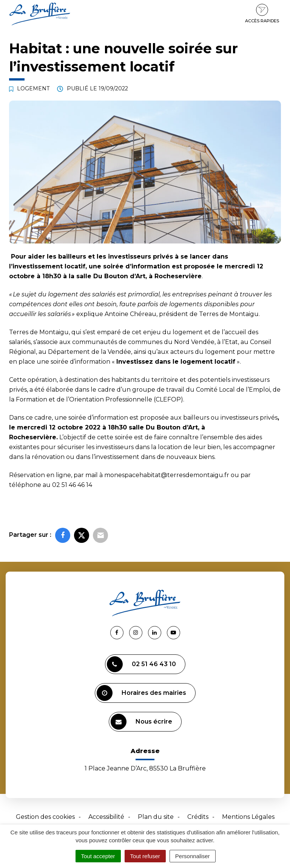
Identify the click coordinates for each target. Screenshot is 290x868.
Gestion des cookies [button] (45, 817)
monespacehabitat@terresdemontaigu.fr (167, 475)
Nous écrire (141, 722)
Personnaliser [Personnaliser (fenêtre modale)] (193, 856)
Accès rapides (262, 14)
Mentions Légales (248, 817)
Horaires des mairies (141, 693)
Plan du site (156, 817)
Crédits (198, 817)
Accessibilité (106, 817)
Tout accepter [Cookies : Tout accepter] (98, 856)
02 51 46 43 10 (141, 664)
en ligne (59, 475)
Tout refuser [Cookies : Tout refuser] (145, 856)
